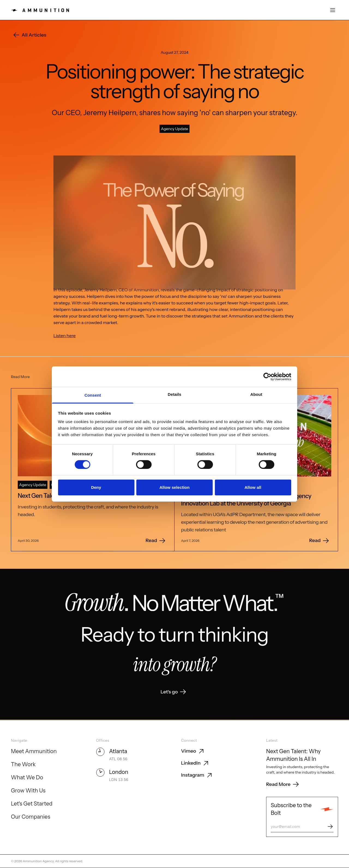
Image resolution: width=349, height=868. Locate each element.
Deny (96, 487)
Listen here (64, 336)
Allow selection (175, 487)
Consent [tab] (93, 395)
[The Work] (23, 765)
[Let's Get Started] (32, 804)
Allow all (253, 487)
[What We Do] (27, 778)
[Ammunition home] (40, 10)
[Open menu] (333, 10)
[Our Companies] (31, 817)
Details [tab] (174, 394)
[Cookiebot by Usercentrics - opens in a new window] (267, 376)
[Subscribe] (330, 827)
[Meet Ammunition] (34, 752)
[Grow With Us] (28, 791)
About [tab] (256, 394)
